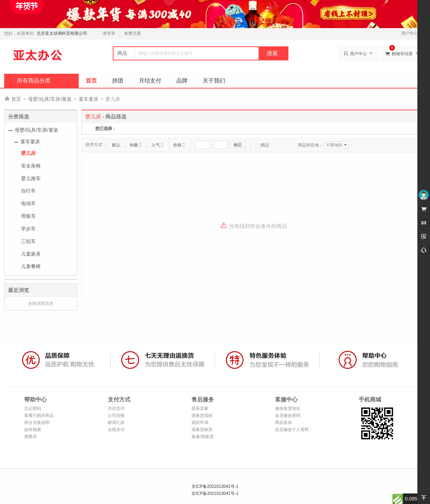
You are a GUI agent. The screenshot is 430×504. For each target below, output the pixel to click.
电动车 (28, 203)
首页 (91, 81)
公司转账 (116, 415)
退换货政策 (202, 430)
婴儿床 (28, 153)
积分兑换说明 (37, 423)
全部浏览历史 (41, 303)
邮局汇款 (116, 423)
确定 (238, 145)
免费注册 (132, 33)
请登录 (109, 33)
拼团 (118, 81)
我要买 (31, 437)
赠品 (262, 145)
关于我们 (214, 81)
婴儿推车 (31, 178)
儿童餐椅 (31, 266)
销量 (134, 145)
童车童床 (89, 99)
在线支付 (116, 430)
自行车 (28, 191)
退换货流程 (202, 415)
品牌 (182, 81)
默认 (116, 145)
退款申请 (200, 423)
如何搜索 (33, 430)
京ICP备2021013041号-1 (215, 486)
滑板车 (28, 216)
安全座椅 (31, 166)
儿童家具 (31, 254)
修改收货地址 (288, 408)
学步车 (28, 229)
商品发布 (284, 423)
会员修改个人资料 (292, 430)
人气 (156, 145)
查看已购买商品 (39, 415)
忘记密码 (33, 408)
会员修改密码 (288, 415)
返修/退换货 (203, 437)
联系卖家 (200, 408)
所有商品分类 (34, 81)
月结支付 (150, 81)
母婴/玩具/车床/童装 (50, 99)
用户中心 (412, 33)
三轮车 (28, 241)
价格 (177, 145)
